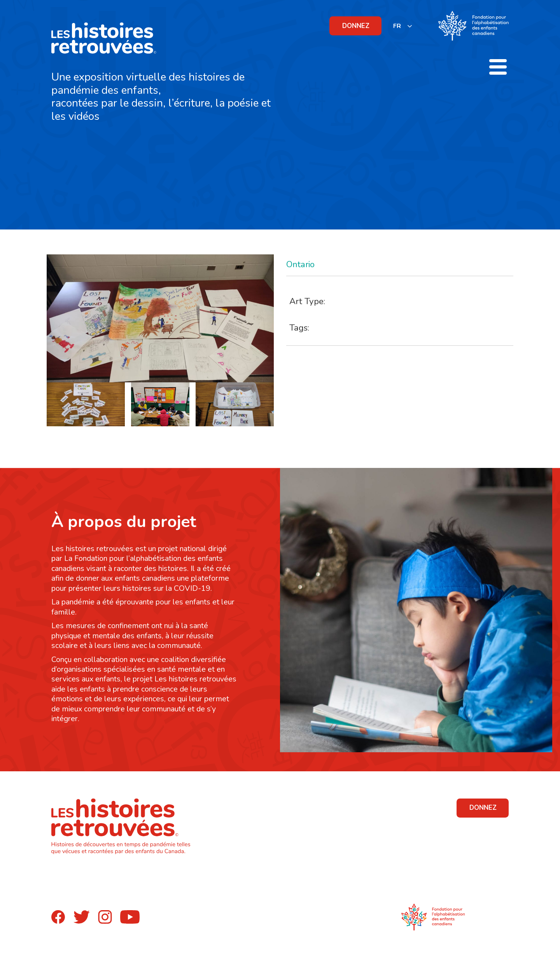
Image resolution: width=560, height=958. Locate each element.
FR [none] (397, 26)
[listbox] (403, 26)
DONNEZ (356, 26)
